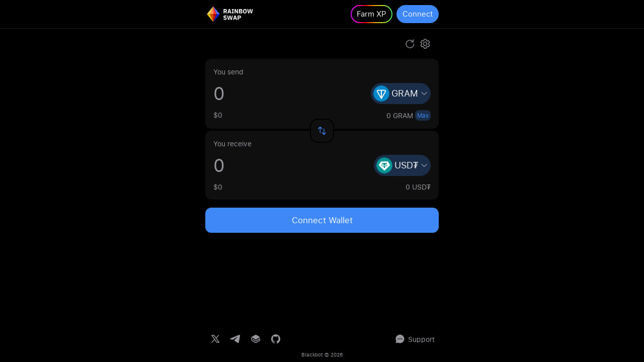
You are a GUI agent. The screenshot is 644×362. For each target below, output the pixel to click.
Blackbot (312, 354)
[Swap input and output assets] (322, 131)
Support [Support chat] (414, 339)
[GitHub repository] (276, 339)
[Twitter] (215, 339)
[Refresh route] (410, 44)
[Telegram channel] (235, 339)
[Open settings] (425, 44)
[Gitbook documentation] (256, 339)
